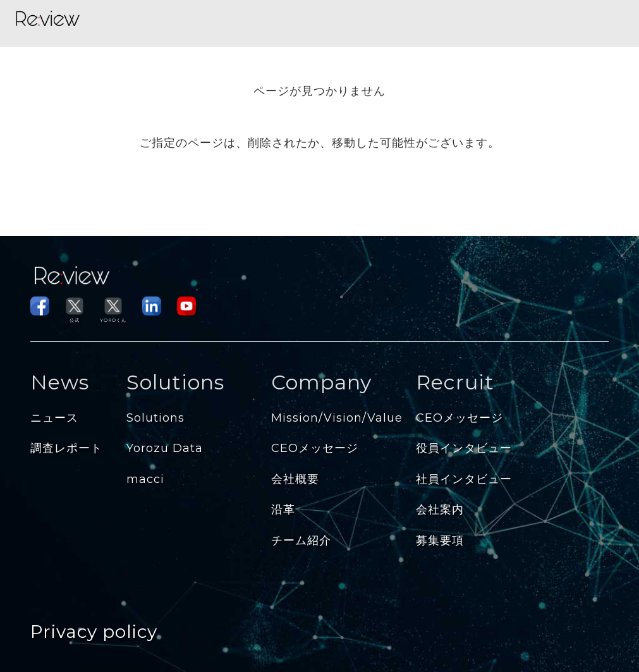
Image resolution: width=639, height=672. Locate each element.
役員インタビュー (464, 448)
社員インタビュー (464, 479)
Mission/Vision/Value (337, 418)
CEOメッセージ (315, 448)
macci (145, 479)
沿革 (283, 510)
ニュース (54, 418)
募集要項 (440, 541)
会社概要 (295, 479)
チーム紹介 (301, 541)
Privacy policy (94, 632)
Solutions (155, 418)
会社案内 (440, 510)
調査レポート (66, 448)
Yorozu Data (165, 448)
